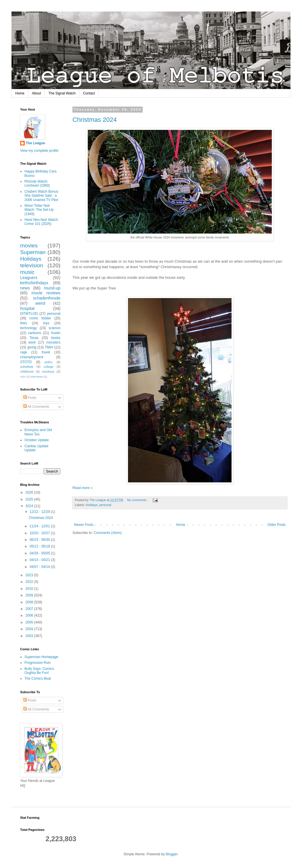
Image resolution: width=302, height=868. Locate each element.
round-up (52, 288)
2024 (30, 506)
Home (20, 93)
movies (29, 246)
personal (105, 505)
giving (32, 347)
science (55, 328)
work (32, 342)
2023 (30, 575)
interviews (37, 377)
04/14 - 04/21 (40, 560)
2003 (30, 636)
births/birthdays (34, 283)
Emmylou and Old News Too (38, 432)
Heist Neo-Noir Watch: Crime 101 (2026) (42, 222)
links (24, 323)
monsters (53, 342)
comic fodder (40, 318)
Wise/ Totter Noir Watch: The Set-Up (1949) (39, 210)
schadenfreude (47, 298)
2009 (30, 595)
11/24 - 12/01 (40, 526)
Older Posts (277, 525)
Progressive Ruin (38, 663)
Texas (34, 338)
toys (46, 323)
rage (24, 352)
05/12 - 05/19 (40, 546)
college (49, 367)
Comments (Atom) (107, 533)
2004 (30, 629)
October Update (37, 440)
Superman (33, 252)
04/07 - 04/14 (40, 567)
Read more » (82, 488)
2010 (30, 589)
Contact (89, 93)
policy (49, 362)
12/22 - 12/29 (40, 512)
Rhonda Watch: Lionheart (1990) (37, 183)
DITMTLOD (29, 314)
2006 (30, 615)
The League (36, 143)
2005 (30, 622)
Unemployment (32, 357)
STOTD (26, 362)
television (32, 265)
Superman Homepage (41, 657)
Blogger (172, 854)
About (36, 93)
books (56, 338)
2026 (30, 492)
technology (28, 328)
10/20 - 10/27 (40, 533)
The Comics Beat (38, 679)
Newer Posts (84, 525)
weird (40, 303)
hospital (27, 308)
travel (46, 352)
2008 (30, 602)
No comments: (138, 500)
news (25, 288)
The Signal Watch (62, 93)
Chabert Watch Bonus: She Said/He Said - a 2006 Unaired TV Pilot (42, 196)
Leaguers (29, 278)
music (27, 272)
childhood (27, 372)
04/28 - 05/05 (40, 553)
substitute (27, 367)
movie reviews (46, 293)
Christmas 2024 (95, 120)
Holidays (92, 505)
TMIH (49, 347)
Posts (30, 398)
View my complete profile (39, 151)
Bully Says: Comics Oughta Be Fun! (39, 671)
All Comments (36, 407)
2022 (30, 582)
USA (23, 377)
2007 (30, 609)
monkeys (48, 372)
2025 (30, 499)
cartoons (35, 333)
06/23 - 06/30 (40, 540)
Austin (56, 333)
